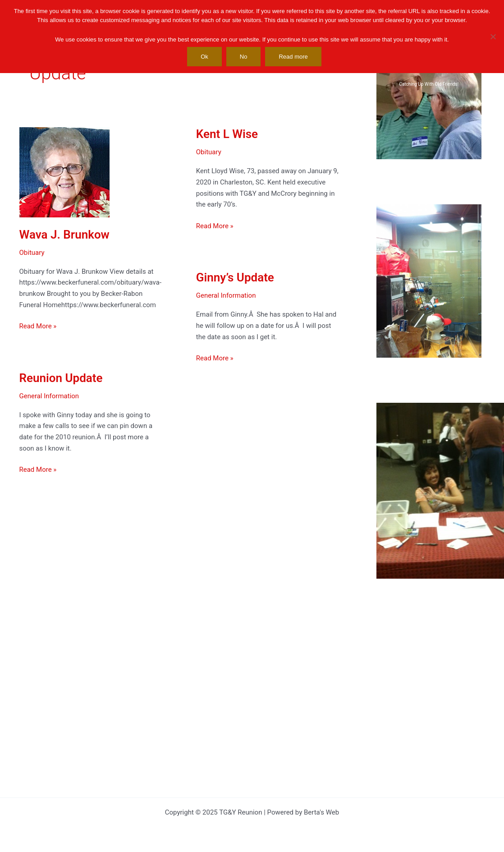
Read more (293, 57)
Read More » (38, 326)
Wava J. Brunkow (64, 235)
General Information (225, 296)
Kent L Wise (226, 134)
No (244, 57)
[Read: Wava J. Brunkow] (64, 172)
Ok (204, 57)
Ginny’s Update (234, 278)
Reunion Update (61, 378)
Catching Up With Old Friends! (429, 84)
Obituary (32, 253)
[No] (493, 37)
